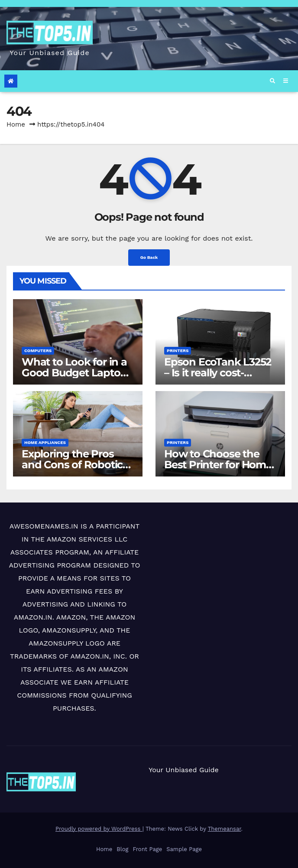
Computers (38, 351)
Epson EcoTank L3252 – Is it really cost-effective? (218, 373)
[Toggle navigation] (285, 81)
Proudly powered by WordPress (99, 829)
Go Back (149, 257)
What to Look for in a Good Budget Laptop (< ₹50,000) (74, 373)
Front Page (147, 849)
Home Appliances (45, 442)
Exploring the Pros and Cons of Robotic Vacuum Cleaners (72, 465)
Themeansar (225, 829)
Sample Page (184, 849)
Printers (178, 351)
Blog (122, 849)
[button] (272, 81)
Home (16, 124)
